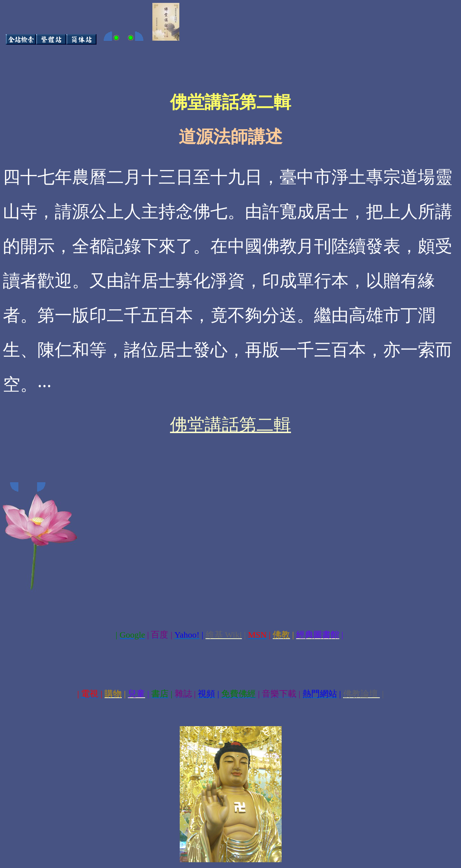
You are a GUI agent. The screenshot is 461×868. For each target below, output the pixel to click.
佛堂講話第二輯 (230, 425)
